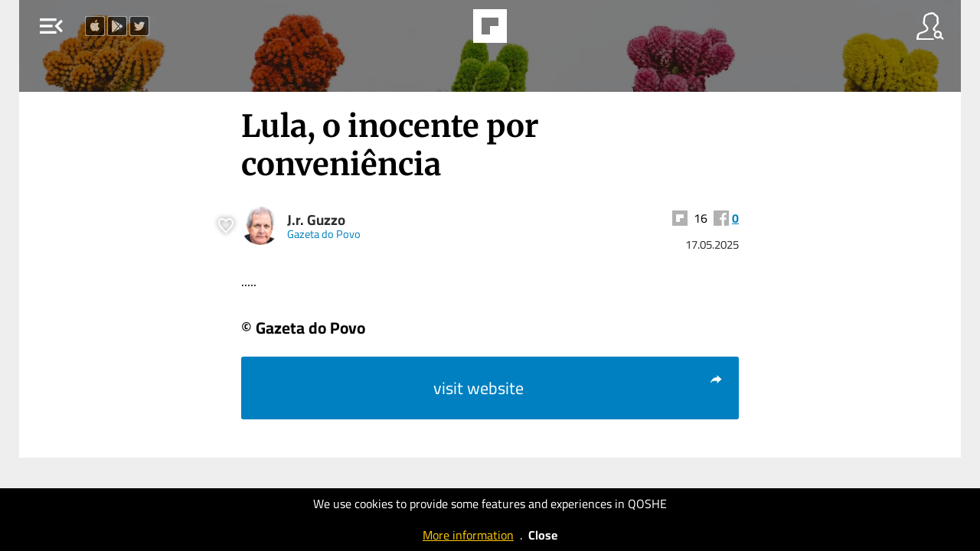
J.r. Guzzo (316, 220)
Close (543, 535)
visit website (578, 388)
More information (468, 535)
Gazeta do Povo (324, 234)
